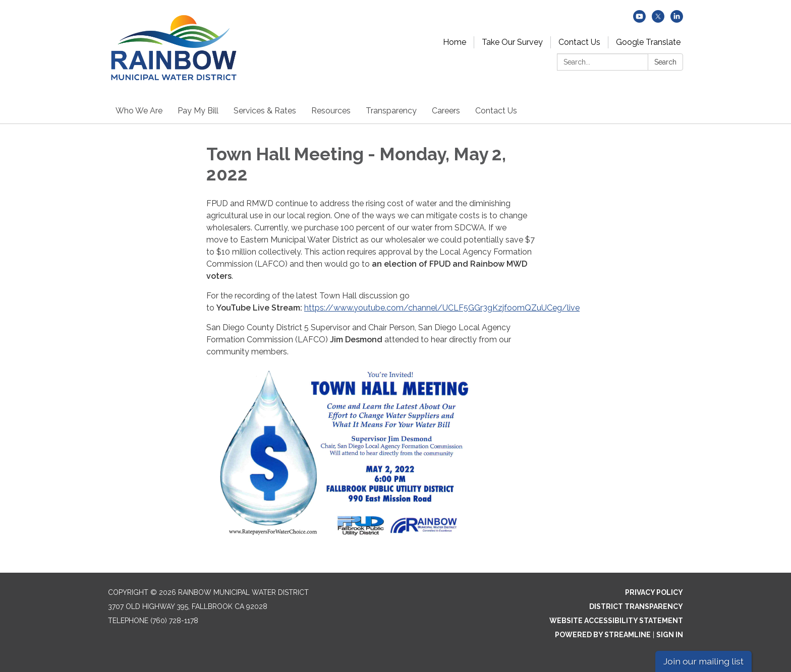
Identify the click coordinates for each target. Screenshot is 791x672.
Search (665, 62)
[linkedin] (677, 20)
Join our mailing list (703, 661)
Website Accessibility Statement (616, 621)
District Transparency (636, 606)
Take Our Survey (512, 42)
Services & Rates (265, 111)
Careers (446, 111)
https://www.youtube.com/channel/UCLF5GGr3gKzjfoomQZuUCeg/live (442, 308)
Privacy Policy (654, 592)
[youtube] (639, 20)
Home (455, 42)
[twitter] (658, 20)
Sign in (670, 635)
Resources (331, 111)
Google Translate (648, 42)
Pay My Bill (198, 111)
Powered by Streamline (603, 635)
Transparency (391, 111)
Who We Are (139, 111)
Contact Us (579, 42)
